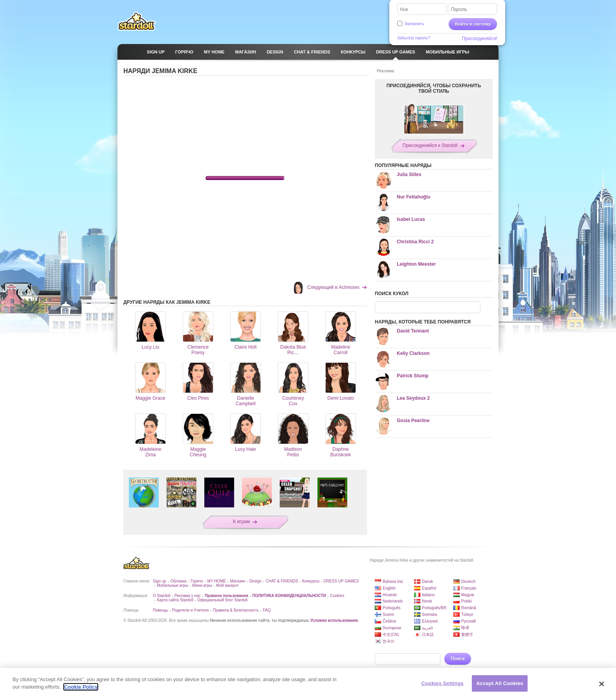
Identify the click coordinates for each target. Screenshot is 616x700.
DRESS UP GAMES (341, 581)
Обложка (178, 581)
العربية (427, 628)
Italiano (428, 595)
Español (429, 588)
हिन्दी (465, 628)
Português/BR (434, 608)
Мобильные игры (172, 585)
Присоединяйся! (479, 39)
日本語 (428, 635)
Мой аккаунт (227, 585)
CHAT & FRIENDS (282, 581)
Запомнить (414, 24)
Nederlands (393, 601)
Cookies (337, 596)
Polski (467, 601)
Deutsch (468, 581)
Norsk (427, 601)
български (392, 628)
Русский (468, 621)
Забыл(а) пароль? (414, 38)
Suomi (388, 615)
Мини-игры (202, 585)
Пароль (459, 9)
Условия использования (334, 620)
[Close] (602, 684)
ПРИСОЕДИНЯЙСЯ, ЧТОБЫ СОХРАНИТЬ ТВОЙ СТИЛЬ (434, 88)
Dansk (427, 581)
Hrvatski (390, 595)
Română (469, 608)
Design (256, 581)
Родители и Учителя (190, 610)
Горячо (197, 581)
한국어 (389, 641)
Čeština (389, 621)
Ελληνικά (430, 621)
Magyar (468, 595)
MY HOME (217, 581)
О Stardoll (161, 596)
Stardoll (137, 21)
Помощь (160, 610)
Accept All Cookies (500, 683)
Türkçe (467, 615)
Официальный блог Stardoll (222, 600)
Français (469, 588)
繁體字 (467, 635)
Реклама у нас (188, 596)
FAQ (267, 610)
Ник (404, 9)
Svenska (429, 615)
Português (392, 608)
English (389, 588)
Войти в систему (473, 24)
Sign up (159, 581)
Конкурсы (311, 581)
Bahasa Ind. (393, 581)
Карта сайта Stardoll (175, 600)
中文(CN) (391, 635)
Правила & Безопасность (236, 610)
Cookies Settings (443, 683)
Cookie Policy (81, 687)
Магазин (238, 581)
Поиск (458, 659)
